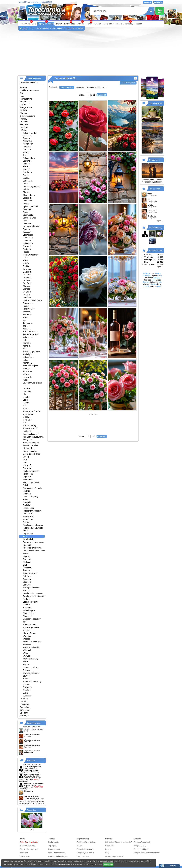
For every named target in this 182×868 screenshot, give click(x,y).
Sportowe (24, 713)
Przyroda (24, 124)
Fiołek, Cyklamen (30, 255)
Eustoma (27, 249)
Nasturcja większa (31, 443)
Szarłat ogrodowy (31, 602)
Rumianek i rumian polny (34, 551)
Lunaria (26, 403)
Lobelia (26, 397)
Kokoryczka (28, 357)
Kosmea (27, 369)
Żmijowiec (27, 687)
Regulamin (110, 846)
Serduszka (28, 559)
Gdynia (154, 276)
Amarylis (27, 147)
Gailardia (27, 269)
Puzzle (119, 24)
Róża (25, 536)
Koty (160, 282)
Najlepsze (80, 87)
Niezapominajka (30, 451)
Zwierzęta (24, 716)
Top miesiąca (155, 189)
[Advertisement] (91, 54)
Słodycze (147, 280)
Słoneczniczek (29, 613)
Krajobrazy (25, 102)
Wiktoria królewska (31, 647)
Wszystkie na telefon (29, 83)
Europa (157, 278)
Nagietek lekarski (30, 434)
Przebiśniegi (28, 508)
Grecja (146, 286)
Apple (158, 286)
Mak (25, 406)
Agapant (27, 138)
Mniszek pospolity (31, 428)
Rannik (26, 531)
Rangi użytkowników (85, 853)
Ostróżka (27, 468)
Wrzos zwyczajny (30, 659)
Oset (25, 462)
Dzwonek (27, 241)
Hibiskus (27, 312)
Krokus (26, 374)
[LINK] (39, 785)
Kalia (25, 340)
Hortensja (27, 315)
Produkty (24, 122)
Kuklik (26, 380)
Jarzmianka (28, 323)
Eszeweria (28, 246)
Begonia (27, 164)
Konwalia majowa (31, 366)
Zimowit (26, 684)
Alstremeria (28, 144)
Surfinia (26, 590)
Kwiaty (24, 130)
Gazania (27, 275)
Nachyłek (27, 431)
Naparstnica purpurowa (33, 437)
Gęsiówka (27, 283)
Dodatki (139, 24)
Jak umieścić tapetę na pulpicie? (119, 842)
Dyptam (26, 229)
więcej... (159, 221)
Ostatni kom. (154, 160)
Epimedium (28, 243)
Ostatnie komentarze (85, 849)
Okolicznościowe (27, 116)
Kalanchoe (28, 337)
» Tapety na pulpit (128, 83)
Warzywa (26, 704)
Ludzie (23, 105)
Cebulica (27, 184)
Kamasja (27, 343)
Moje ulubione (43, 28)
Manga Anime (26, 107)
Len (25, 386)
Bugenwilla (28, 181)
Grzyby (25, 127)
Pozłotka (27, 505)
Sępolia (26, 556)
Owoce (25, 699)
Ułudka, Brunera (30, 633)
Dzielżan (27, 232)
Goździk (27, 295)
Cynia (25, 212)
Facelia (26, 252)
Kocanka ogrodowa (31, 351)
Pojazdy (24, 119)
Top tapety (53, 846)
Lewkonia (27, 391)
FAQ (107, 853)
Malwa (26, 408)
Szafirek (27, 599)
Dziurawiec (28, 238)
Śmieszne (24, 710)
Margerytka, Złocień (32, 411)
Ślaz (25, 565)
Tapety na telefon (27, 28)
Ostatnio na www (34, 723)
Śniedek (27, 571)
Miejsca (23, 110)
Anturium (27, 150)
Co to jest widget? (141, 849)
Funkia (26, 266)
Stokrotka (27, 582)
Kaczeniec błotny (30, 334)
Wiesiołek (27, 645)
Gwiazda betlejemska (32, 300)
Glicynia (26, 286)
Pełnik (26, 485)
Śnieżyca (27, 576)
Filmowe (24, 87)
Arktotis (26, 152)
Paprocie (27, 477)
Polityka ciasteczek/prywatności (147, 853)
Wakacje (147, 273)
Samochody (25, 707)
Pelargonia (28, 480)
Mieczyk (27, 417)
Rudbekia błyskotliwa (32, 548)
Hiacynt (26, 306)
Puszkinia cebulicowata (33, 525)
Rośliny (25, 701)
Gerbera (27, 280)
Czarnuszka (28, 215)
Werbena (27, 636)
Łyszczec (27, 696)
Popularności (92, 87)
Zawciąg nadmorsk (31, 673)
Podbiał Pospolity (30, 497)
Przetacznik (28, 514)
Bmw (159, 284)
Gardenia (27, 272)
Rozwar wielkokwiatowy (33, 542)
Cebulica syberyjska (32, 186)
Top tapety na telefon (75, 28)
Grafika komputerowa (30, 90)
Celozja (26, 189)
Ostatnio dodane (67, 87)
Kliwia (26, 349)
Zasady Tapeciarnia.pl (114, 856)
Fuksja (26, 263)
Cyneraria (27, 209)
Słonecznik (28, 616)
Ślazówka (27, 568)
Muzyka (23, 113)
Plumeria (27, 494)
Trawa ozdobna (30, 625)
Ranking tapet (54, 849)
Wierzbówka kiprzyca (32, 642)
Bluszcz (26, 169)
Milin (25, 423)
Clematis (27, 204)
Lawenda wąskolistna (32, 383)
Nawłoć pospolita (30, 445)
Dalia (25, 221)
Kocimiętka (28, 354)
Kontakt (108, 849)
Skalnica (27, 562)
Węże (158, 280)
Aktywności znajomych (29, 849)
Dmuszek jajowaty (31, 226)
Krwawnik (27, 377)
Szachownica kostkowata (34, 596)
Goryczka (27, 292)
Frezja (26, 260)
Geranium (27, 278)
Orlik (25, 460)
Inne (22, 96)
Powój (26, 499)
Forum (90, 24)
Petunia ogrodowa (31, 482)
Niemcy (152, 286)
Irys (25, 320)
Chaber (26, 192)
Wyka (25, 662)
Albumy (81, 24)
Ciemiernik (28, 201)
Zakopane (149, 278)
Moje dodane (57, 28)
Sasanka (27, 553)
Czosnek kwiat (29, 218)
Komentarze (70, 24)
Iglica (25, 317)
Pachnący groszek (31, 471)
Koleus (26, 360)
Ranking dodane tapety (58, 856)
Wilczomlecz (28, 650)
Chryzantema (29, 195)
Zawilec (26, 676)
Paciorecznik (29, 474)
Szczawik (27, 608)
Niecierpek (28, 448)
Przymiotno (28, 519)
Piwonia (26, 491)
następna (102, 95)
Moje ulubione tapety (57, 853)
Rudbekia (27, 545)
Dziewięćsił (28, 235)
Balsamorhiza (29, 158)
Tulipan (26, 630)
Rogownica (28, 534)
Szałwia (26, 605)
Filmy (159, 276)
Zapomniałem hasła (28, 846)
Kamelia (27, 346)
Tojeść (26, 622)
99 (91, 21)
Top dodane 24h (156, 103)
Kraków (154, 284)
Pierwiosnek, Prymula (32, 488)
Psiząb (26, 522)
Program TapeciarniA (142, 842)
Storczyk (27, 585)
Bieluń (26, 167)
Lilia (25, 394)
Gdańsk (146, 282)
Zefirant (26, 679)
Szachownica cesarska (33, 593)
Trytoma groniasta (31, 627)
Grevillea (27, 297)
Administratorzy (156, 228)
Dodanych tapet (156, 251)
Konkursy (129, 24)
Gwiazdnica (28, 303)
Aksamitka (28, 141)
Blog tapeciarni (83, 856)
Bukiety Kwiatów (30, 133)
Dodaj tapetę (54, 842)
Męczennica (28, 414)
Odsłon (103, 87)
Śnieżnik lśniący (30, 573)
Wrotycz (26, 656)
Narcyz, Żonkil (29, 440)
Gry (22, 93)
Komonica (27, 363)
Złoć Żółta (27, 690)
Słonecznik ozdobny (32, 619)
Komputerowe (26, 99)
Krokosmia (28, 371)
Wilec (25, 653)
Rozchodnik (28, 539)
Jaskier (26, 326)
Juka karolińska (30, 332)
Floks (25, 258)
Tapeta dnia (31, 810)
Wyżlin (26, 664)
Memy (59, 24)
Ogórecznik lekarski (32, 454)
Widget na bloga (140, 846)
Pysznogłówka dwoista (33, 528)
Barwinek (27, 161)
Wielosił (26, 639)
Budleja (26, 178)
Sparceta (27, 579)
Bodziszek (27, 172)
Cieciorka (27, 198)
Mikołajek (27, 420)
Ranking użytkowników (86, 842)
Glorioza (27, 289)
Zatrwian (27, 670)
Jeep (154, 280)
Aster (25, 155)
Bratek (26, 175)
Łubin (25, 693)
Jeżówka (27, 329)
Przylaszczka (29, 517)
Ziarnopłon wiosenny (32, 682)
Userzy (98, 24)
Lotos (25, 400)
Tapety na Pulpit (29, 24)
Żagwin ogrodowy (31, 667)
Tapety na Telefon (46, 24)
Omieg (26, 457)
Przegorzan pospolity (32, 511)
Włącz (173, 866)
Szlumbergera (29, 610)
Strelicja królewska (31, 588)
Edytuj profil (25, 856)
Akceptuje (108, 864)
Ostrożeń (27, 465)
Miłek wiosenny (30, 425)
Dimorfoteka (28, 223)
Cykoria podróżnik (31, 206)
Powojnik (27, 502)
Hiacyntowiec (29, 309)
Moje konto (109, 24)
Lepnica (26, 388)
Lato (153, 273)
